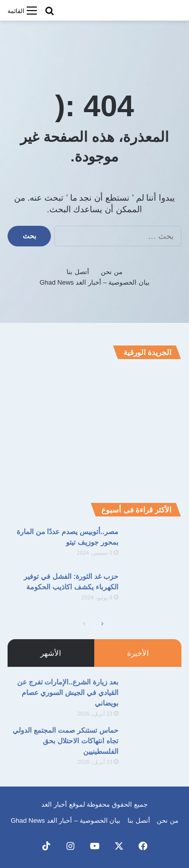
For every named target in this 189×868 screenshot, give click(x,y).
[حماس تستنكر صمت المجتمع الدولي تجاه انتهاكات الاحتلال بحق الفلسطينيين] (154, 744)
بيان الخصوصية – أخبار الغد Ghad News (94, 282)
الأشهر (51, 653)
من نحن (112, 272)
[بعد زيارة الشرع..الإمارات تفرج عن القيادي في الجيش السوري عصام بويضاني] (154, 696)
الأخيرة (138, 653)
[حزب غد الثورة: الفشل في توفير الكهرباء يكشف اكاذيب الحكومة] (154, 590)
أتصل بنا (78, 272)
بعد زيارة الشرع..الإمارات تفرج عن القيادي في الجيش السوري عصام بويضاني (68, 692)
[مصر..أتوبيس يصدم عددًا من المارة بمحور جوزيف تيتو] (154, 545)
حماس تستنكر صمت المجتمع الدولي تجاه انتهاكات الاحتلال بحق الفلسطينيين (66, 741)
